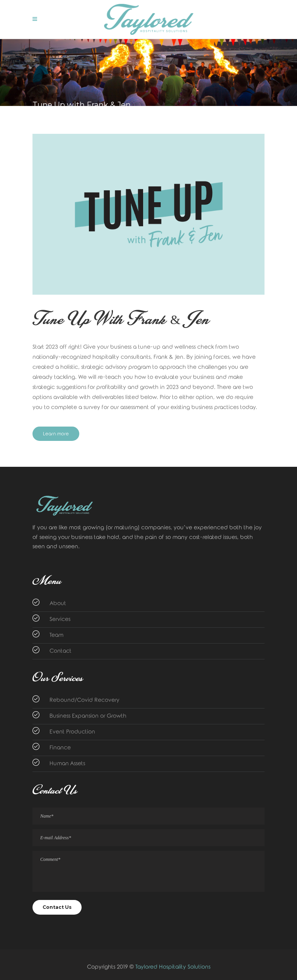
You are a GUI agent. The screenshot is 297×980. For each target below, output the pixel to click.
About (58, 604)
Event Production (72, 732)
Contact (61, 651)
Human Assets (67, 764)
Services (60, 619)
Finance (60, 748)
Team (56, 635)
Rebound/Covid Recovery (84, 700)
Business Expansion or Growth (88, 716)
